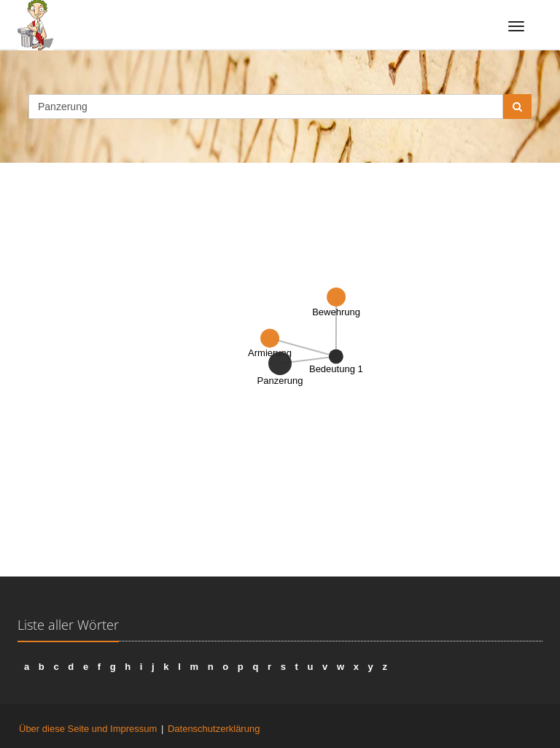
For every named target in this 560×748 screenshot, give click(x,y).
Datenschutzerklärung (214, 729)
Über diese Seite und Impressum (88, 729)
